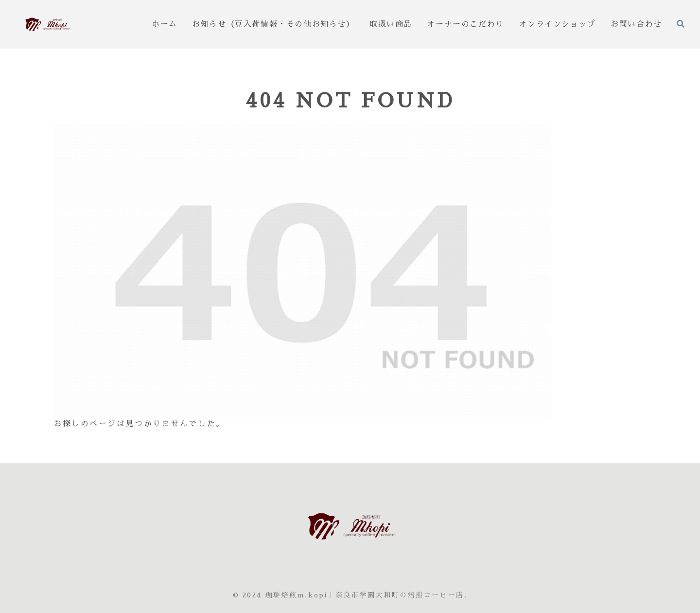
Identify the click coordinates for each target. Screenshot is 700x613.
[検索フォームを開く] (681, 24)
